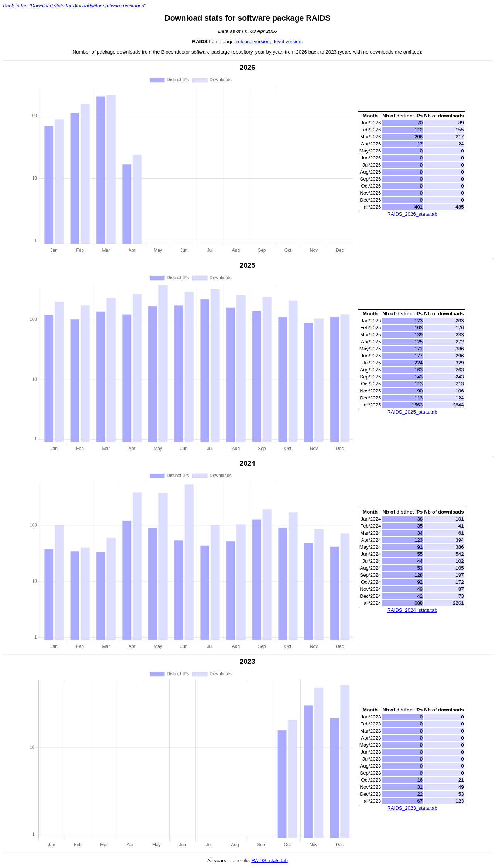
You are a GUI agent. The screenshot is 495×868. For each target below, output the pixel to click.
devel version (287, 42)
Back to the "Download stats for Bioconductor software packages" (74, 6)
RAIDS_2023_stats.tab (412, 808)
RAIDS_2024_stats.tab (412, 610)
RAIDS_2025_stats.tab (412, 412)
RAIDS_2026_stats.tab (412, 214)
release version (253, 42)
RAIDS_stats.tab (269, 860)
